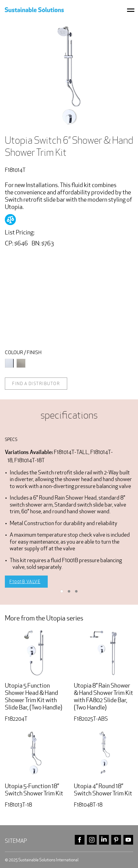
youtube (128, 840)
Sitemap (16, 841)
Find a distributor (36, 384)
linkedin (104, 840)
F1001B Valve (25, 582)
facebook (80, 840)
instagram (92, 840)
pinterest (116, 840)
